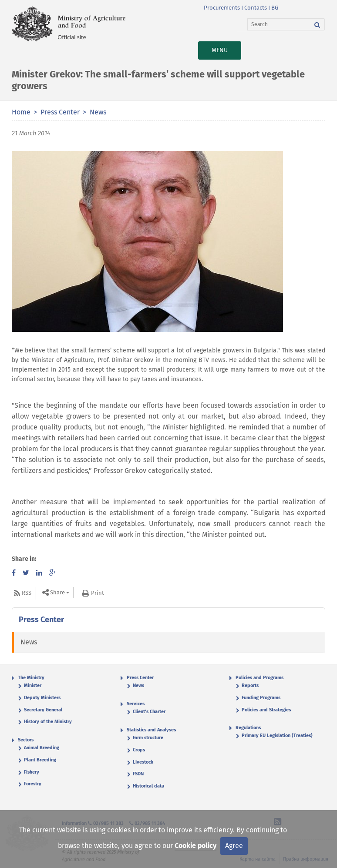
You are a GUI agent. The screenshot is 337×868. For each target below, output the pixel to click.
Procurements (222, 8)
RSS (27, 593)
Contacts (256, 8)
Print (98, 593)
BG (275, 8)
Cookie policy (195, 846)
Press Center (60, 112)
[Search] (279, 24)
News (98, 112)
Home (21, 112)
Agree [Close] (234, 846)
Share (57, 592)
